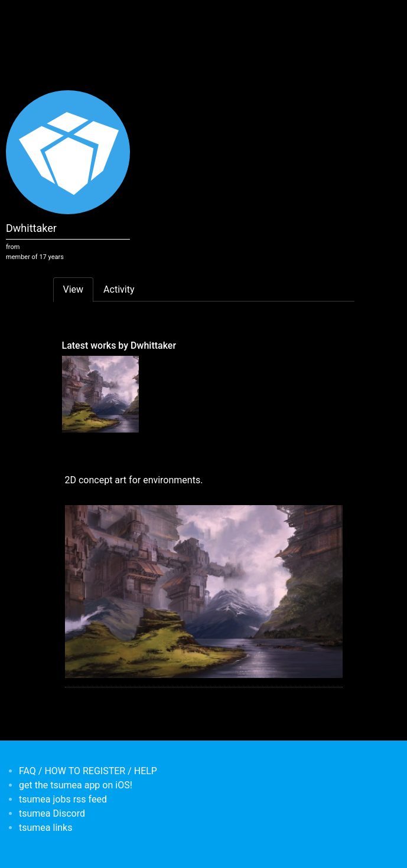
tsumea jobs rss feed (63, 799)
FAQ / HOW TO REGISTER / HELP (88, 771)
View (74, 289)
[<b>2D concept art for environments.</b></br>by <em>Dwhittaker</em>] (100, 394)
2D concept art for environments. (134, 480)
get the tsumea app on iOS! (76, 785)
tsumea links (45, 828)
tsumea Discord (52, 813)
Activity (119, 289)
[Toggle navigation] (61, 17)
